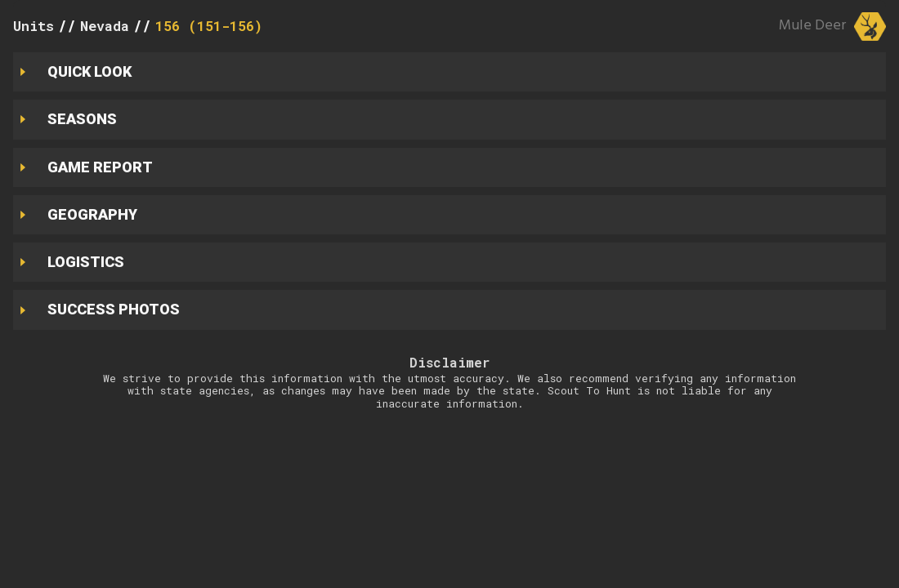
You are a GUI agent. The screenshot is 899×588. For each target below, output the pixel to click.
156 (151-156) (209, 26)
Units (34, 26)
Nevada (105, 26)
